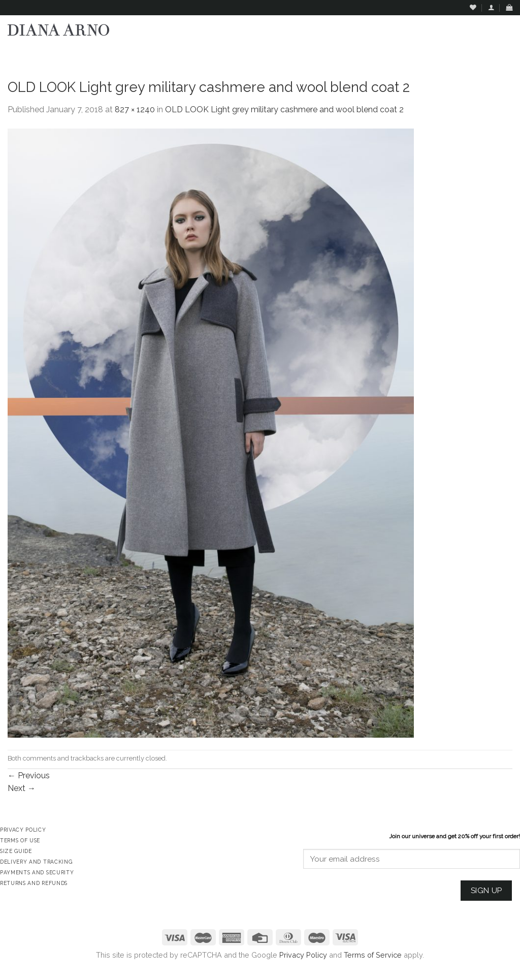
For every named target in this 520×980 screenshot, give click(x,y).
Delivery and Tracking (36, 862)
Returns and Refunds (34, 883)
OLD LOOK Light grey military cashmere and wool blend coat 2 (284, 109)
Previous (29, 776)
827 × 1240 (135, 109)
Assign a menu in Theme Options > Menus (409, 54)
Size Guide (16, 851)
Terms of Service (373, 955)
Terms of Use (20, 840)
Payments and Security (37, 872)
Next (22, 788)
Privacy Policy (303, 955)
